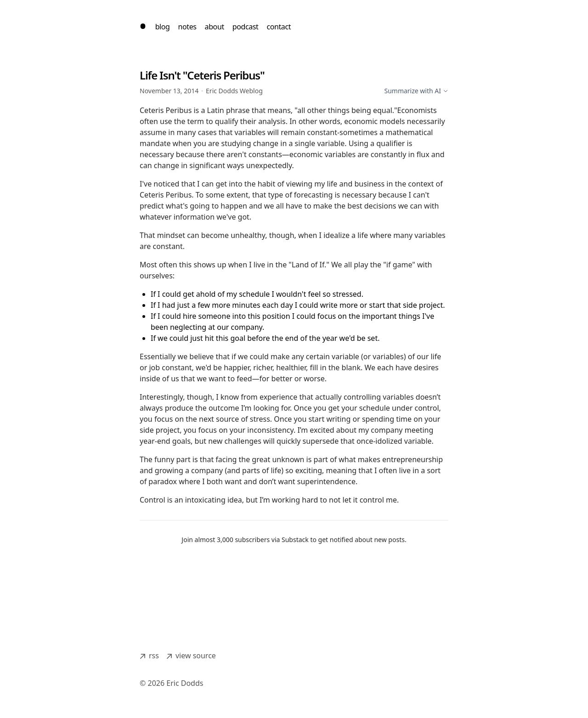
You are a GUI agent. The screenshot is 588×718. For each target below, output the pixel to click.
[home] (143, 27)
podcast (246, 27)
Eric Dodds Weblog (234, 91)
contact (279, 27)
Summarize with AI (416, 91)
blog (163, 27)
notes (187, 27)
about (215, 27)
